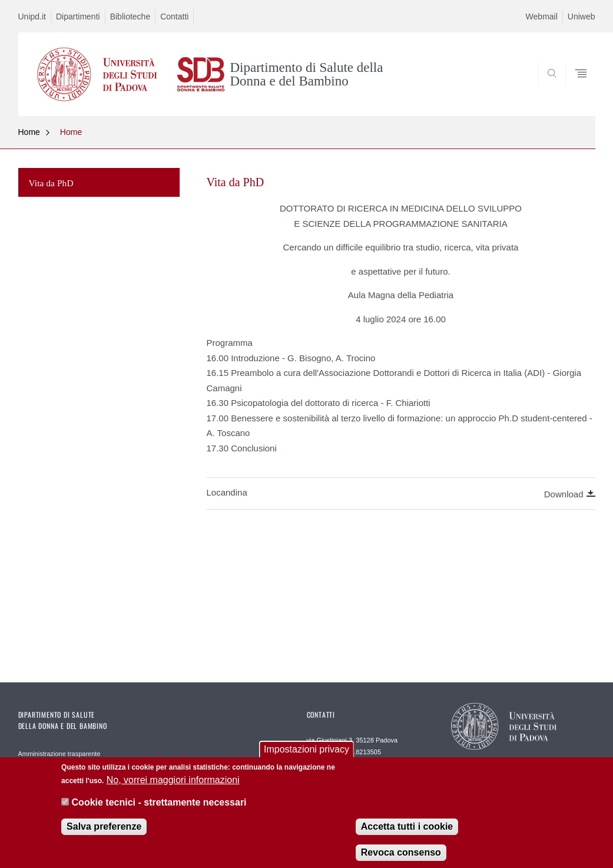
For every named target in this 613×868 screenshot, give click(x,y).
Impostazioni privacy (306, 756)
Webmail (542, 16)
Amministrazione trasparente (59, 754)
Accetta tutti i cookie (407, 833)
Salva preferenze (104, 833)
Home (29, 132)
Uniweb (581, 16)
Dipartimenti (78, 16)
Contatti (174, 16)
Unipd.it (32, 16)
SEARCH (546, 88)
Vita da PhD (51, 183)
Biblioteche (130, 16)
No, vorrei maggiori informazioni (173, 786)
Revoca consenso (401, 859)
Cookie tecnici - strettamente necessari (159, 809)
